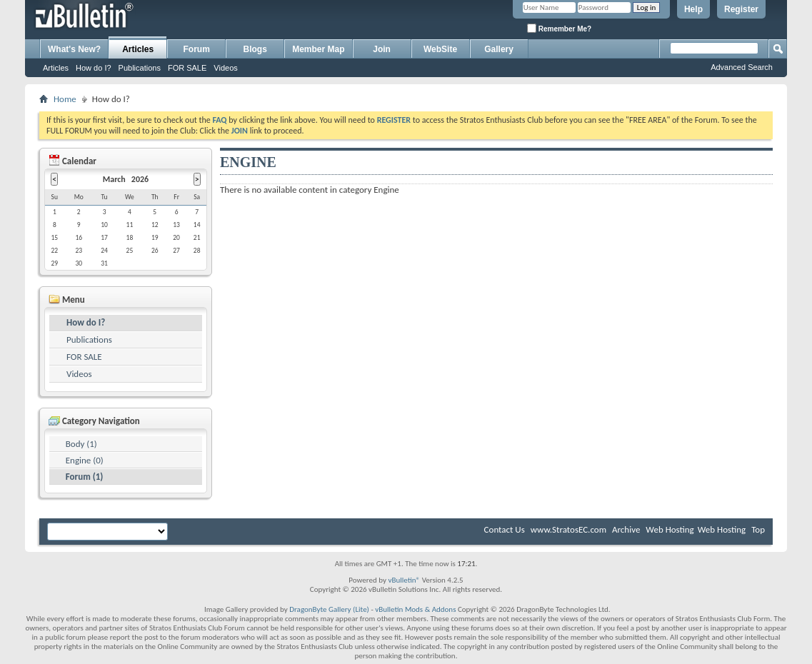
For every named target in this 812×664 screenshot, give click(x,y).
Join (382, 49)
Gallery (499, 49)
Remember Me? (559, 28)
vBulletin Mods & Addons (415, 609)
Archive (626, 529)
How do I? (94, 68)
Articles (138, 49)
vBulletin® (404, 580)
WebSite (440, 49)
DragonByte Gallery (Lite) (329, 609)
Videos (225, 68)
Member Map (318, 49)
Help (693, 9)
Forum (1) (85, 477)
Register (741, 9)
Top (758, 529)
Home (65, 99)
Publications (140, 68)
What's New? (74, 49)
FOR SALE (187, 68)
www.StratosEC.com (568, 529)
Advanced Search (742, 67)
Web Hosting (670, 529)
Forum (197, 49)
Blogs (255, 49)
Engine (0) (85, 460)
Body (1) (81, 444)
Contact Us (505, 529)
